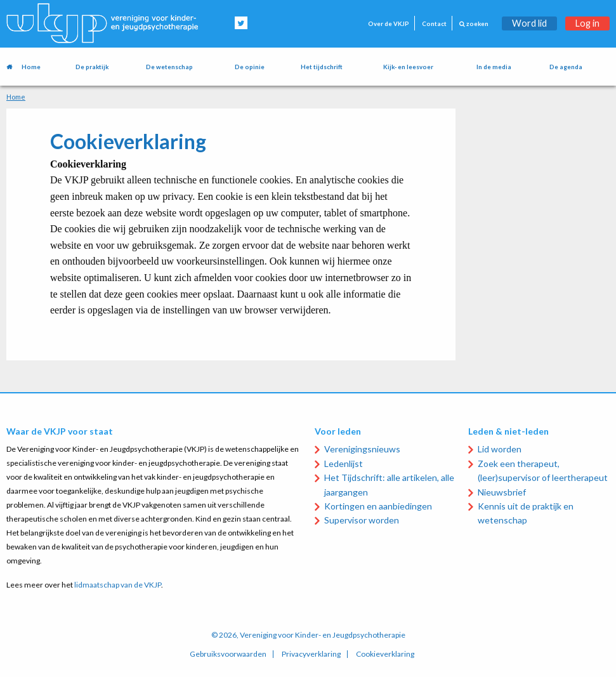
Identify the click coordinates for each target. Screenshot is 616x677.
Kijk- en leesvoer (408, 67)
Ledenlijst (344, 463)
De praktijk (92, 67)
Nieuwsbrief (502, 492)
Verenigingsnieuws (362, 449)
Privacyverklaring (311, 654)
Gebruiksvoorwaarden (228, 654)
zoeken (474, 24)
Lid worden (500, 449)
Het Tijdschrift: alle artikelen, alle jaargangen (389, 484)
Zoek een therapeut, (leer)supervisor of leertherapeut (543, 470)
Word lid (529, 23)
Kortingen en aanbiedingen (378, 506)
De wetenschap (169, 67)
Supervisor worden (362, 520)
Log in (587, 23)
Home (31, 67)
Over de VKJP (389, 24)
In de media (494, 67)
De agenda (566, 67)
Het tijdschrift (322, 67)
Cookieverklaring (385, 654)
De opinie (250, 67)
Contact (434, 24)
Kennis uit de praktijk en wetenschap (526, 513)
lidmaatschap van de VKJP (118, 585)
